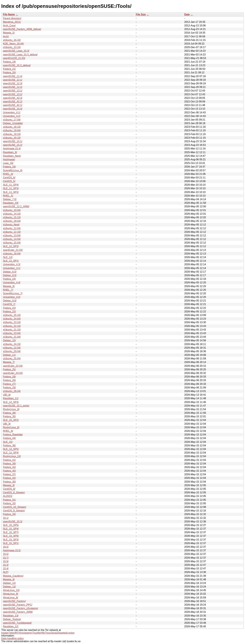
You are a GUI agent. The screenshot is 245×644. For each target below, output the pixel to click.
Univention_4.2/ (12, 116)
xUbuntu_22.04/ (12, 348)
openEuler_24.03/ (13, 373)
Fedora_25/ (9, 369)
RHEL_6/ (8, 174)
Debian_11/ (9, 355)
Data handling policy (12, 638)
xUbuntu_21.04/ (12, 337)
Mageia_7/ (9, 362)
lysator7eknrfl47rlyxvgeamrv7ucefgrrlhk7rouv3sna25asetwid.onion (38, 633)
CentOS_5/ (9, 181)
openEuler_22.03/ (13, 366)
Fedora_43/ (9, 467)
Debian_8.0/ (10, 275)
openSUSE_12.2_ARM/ (16, 206)
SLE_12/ (8, 257)
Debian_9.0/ (10, 301)
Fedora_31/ (9, 500)
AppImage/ (9, 159)
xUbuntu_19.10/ (12, 134)
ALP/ (6, 572)
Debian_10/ (9, 340)
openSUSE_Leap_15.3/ (16, 51)
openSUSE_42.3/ (13, 98)
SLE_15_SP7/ (11, 532)
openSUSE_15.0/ (13, 109)
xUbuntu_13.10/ (12, 47)
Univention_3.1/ (12, 268)
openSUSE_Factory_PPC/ (18, 605)
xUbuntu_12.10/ (12, 232)
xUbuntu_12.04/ (12, 228)
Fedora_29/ (9, 388)
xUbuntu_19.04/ (12, 130)
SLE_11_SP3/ (11, 188)
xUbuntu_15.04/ (12, 243)
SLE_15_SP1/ (11, 543)
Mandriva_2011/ (12, 22)
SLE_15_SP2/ (11, 420)
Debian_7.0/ (10, 199)
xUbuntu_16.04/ (12, 254)
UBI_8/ (7, 395)
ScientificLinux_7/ (13, 293)
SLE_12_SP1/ (11, 261)
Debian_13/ (9, 587)
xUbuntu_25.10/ (12, 315)
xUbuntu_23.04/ (12, 333)
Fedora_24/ (9, 279)
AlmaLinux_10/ (11, 590)
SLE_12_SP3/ (11, 402)
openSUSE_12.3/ (13, 83)
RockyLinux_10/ (12, 456)
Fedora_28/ (9, 377)
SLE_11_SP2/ (11, 192)
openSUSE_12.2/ (13, 87)
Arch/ (6, 36)
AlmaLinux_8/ (11, 598)
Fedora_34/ (9, 514)
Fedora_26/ (9, 380)
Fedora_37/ (9, 474)
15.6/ (6, 561)
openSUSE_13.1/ (13, 91)
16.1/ (6, 518)
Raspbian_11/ (11, 398)
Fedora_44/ (9, 438)
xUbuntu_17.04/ (12, 120)
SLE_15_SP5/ (11, 525)
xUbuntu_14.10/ (12, 214)
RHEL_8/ (8, 431)
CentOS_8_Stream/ (14, 492)
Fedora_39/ (9, 464)
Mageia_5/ (9, 33)
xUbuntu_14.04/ (12, 239)
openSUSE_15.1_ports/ (16, 406)
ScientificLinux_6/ (13, 170)
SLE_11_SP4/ (11, 185)
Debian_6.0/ (10, 272)
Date (187, 14)
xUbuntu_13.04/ (12, 236)
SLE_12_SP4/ (11, 453)
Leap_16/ (8, 163)
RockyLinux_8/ (11, 427)
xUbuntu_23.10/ (12, 322)
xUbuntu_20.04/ (12, 351)
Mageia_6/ (9, 286)
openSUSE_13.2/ (13, 94)
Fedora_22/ (9, 308)
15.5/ (6, 554)
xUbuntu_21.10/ (12, 330)
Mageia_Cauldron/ (13, 576)
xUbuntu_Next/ (11, 225)
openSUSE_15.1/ (13, 141)
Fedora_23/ (9, 312)
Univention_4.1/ (12, 112)
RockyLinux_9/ (11, 409)
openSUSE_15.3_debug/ (17, 65)
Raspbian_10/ (11, 203)
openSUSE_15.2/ (13, 145)
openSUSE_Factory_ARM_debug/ (22, 29)
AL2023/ (8, 496)
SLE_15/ (8, 442)
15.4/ (6, 569)
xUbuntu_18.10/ (12, 127)
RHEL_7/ (8, 290)
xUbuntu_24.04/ (12, 319)
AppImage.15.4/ (12, 149)
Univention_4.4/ (12, 283)
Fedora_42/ (9, 478)
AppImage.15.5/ (12, 550)
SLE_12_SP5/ (11, 449)
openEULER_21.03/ (14, 58)
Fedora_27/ (9, 384)
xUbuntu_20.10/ (12, 138)
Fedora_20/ (9, 73)
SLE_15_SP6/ (11, 536)
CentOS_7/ (9, 304)
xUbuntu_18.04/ (12, 221)
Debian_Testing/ (12, 619)
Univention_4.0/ (12, 297)
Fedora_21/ (9, 69)
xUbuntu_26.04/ (12, 391)
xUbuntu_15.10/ (12, 217)
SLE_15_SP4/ (11, 529)
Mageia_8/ (9, 579)
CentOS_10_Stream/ (15, 507)
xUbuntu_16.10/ (12, 40)
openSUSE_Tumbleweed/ (17, 623)
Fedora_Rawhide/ (13, 435)
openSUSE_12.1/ (13, 80)
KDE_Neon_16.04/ (13, 44)
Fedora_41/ (9, 460)
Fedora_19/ (9, 62)
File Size (141, 14)
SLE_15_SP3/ (11, 540)
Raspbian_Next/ (12, 156)
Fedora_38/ (9, 413)
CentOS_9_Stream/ (14, 511)
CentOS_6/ (9, 178)
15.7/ (6, 558)
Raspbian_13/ (11, 616)
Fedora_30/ (9, 482)
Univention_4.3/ (12, 264)
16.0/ (6, 547)
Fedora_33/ (9, 167)
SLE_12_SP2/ (11, 246)
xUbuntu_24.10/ (12, 344)
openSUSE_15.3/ (13, 522)
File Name (9, 14)
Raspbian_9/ (10, 152)
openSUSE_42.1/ (13, 105)
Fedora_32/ (9, 503)
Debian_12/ (9, 583)
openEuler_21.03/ (13, 250)
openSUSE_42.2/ (13, 102)
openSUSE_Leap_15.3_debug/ (20, 55)
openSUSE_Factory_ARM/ (18, 612)
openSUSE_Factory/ (14, 601)
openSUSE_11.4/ (13, 76)
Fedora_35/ (9, 416)
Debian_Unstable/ (13, 123)
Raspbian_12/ (11, 626)
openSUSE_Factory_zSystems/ (20, 608)
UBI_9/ (7, 424)
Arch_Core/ (9, 26)
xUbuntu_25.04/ (12, 359)
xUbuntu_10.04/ (12, 210)
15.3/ (6, 565)
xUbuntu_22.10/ (12, 326)
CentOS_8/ (9, 489)
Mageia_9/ (9, 485)
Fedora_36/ (9, 445)
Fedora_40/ (9, 471)
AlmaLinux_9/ (11, 594)
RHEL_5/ (8, 196)
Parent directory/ (12, 18)
